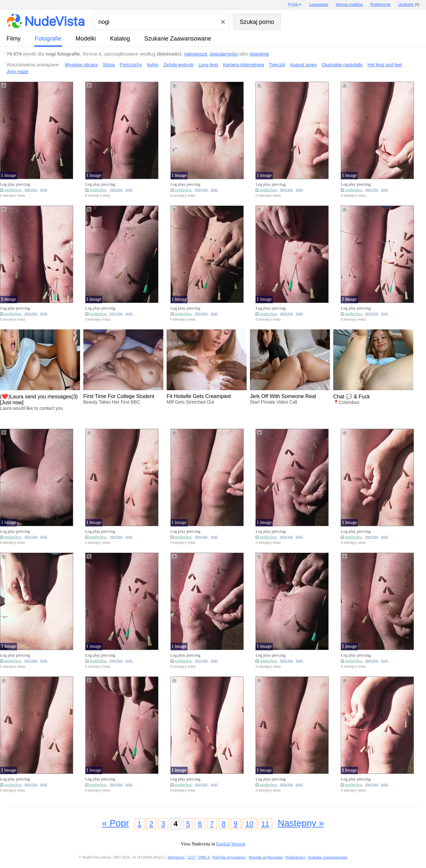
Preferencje (380, 5)
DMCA (204, 857)
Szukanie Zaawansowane (178, 39)
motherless (13, 190)
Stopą (109, 65)
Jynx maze (17, 72)
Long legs (208, 65)
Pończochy (131, 65)
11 (265, 824)
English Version (230, 844)
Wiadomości (295, 857)
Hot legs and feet (385, 65)
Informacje (176, 857)
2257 (191, 857)
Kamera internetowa (244, 65)
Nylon (153, 65)
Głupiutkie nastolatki (342, 65)
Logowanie (319, 5)
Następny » (301, 823)
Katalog (120, 39)
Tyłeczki (277, 65)
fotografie (48, 39)
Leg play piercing (15, 184)
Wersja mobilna (349, 5)
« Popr (115, 823)
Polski (293, 5)
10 (249, 824)
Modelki (86, 39)
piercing (31, 190)
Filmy (14, 39)
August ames (303, 65)
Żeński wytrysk (178, 65)
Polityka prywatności (229, 857)
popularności (224, 54)
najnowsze (196, 54)
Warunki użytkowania (265, 857)
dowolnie (260, 54)
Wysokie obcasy (81, 65)
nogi (44, 190)
